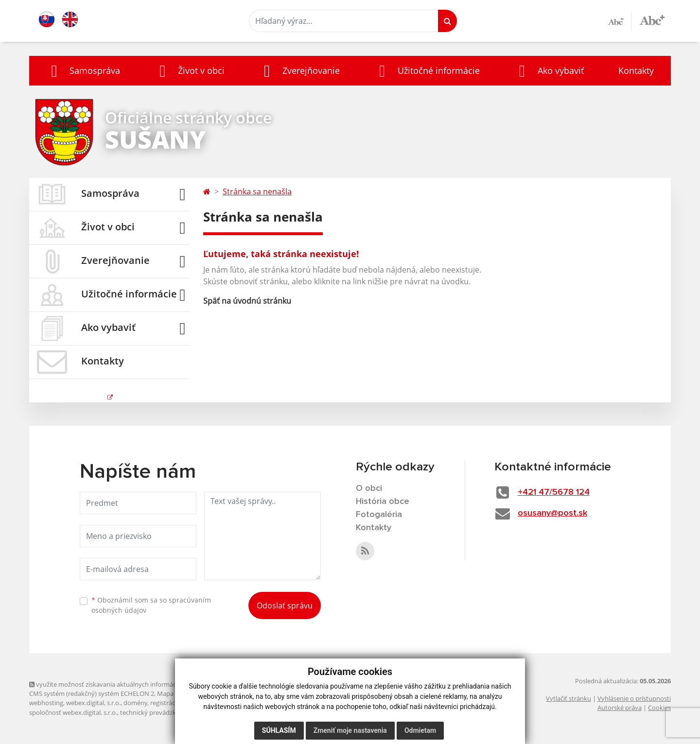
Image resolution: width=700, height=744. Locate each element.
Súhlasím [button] (279, 730)
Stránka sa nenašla (257, 191)
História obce (383, 502)
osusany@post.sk (552, 513)
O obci (369, 488)
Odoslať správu (285, 606)
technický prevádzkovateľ (157, 712)
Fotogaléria (379, 515)
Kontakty (636, 70)
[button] (83, 71)
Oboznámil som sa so (151, 605)
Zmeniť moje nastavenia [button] (350, 730)
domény (135, 703)
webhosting (46, 703)
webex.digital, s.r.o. (93, 703)
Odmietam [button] (420, 730)
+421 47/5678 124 (554, 492)
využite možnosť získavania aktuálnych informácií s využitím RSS (125, 684)
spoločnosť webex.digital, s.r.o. (73, 712)
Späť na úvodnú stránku (247, 301)
